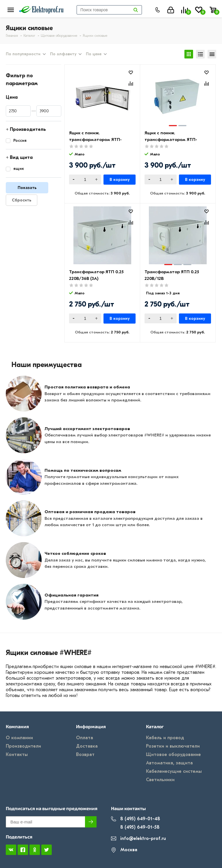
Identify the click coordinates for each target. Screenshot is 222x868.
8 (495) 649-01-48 (136, 819)
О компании (19, 738)
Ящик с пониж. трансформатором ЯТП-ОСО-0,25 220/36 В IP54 (95, 139)
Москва (124, 850)
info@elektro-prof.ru (138, 839)
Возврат (85, 755)
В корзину (120, 180)
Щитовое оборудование (173, 755)
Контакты (17, 755)
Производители (23, 746)
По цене (94, 54)
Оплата (85, 738)
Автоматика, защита (169, 763)
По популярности (23, 54)
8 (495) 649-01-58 (135, 827)
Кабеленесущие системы (174, 771)
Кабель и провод (165, 738)
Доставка (87, 746)
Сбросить (22, 200)
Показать (27, 188)
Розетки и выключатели (173, 746)
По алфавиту (63, 54)
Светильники (160, 780)
